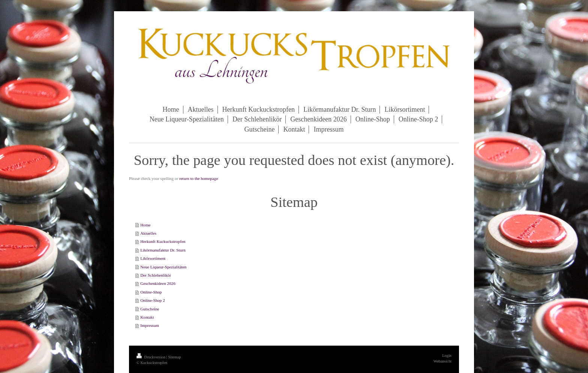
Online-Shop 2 (153, 300)
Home (145, 225)
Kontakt (147, 317)
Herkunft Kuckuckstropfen (163, 241)
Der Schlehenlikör (156, 275)
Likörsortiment (153, 258)
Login (447, 356)
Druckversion (151, 357)
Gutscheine (150, 309)
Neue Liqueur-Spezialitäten (163, 267)
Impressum (150, 325)
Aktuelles (148, 233)
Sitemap (174, 357)
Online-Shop (151, 292)
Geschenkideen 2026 (158, 283)
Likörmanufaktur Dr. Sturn (163, 250)
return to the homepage (199, 178)
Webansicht (442, 361)
